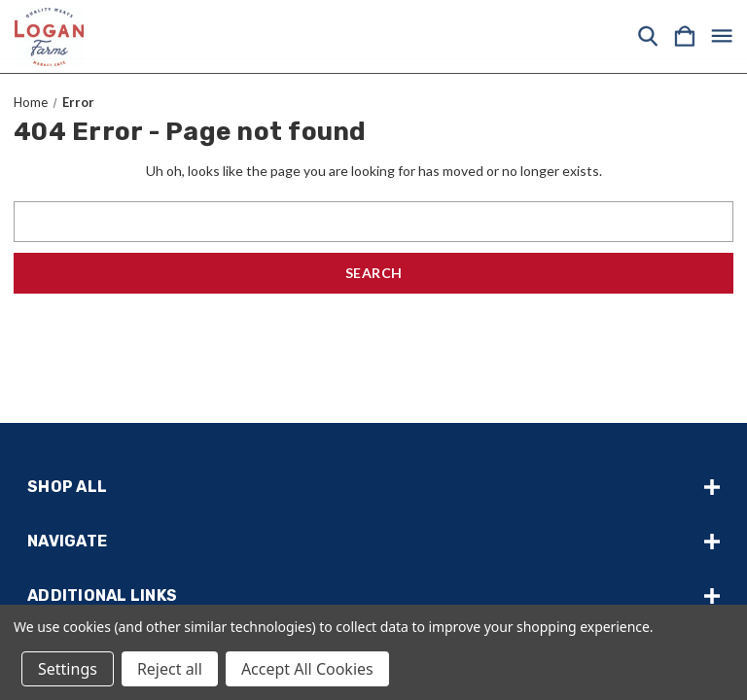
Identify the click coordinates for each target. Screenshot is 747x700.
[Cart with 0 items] (685, 37)
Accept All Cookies (307, 669)
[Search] (648, 37)
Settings (68, 669)
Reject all (170, 669)
